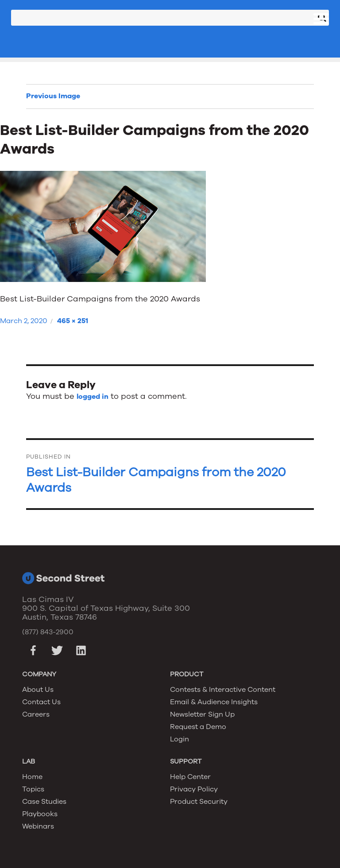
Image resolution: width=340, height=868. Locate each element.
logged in (93, 397)
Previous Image (53, 96)
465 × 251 (73, 321)
